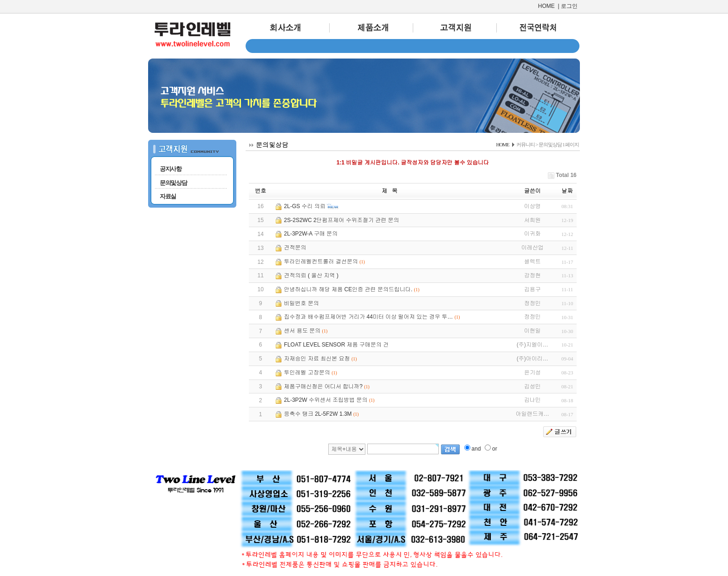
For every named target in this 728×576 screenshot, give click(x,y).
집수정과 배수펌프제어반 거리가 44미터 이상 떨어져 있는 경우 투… (369, 317)
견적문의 (295, 248)
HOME (546, 6)
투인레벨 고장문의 (307, 373)
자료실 (168, 196)
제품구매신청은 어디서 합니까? (323, 386)
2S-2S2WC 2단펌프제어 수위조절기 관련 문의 (342, 220)
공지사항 (171, 169)
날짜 (567, 191)
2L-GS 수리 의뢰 (305, 206)
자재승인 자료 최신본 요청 (317, 359)
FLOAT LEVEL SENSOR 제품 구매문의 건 (337, 345)
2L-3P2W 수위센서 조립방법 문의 (326, 400)
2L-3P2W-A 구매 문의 (311, 234)
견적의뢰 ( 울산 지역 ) (311, 275)
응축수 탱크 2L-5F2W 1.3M (318, 414)
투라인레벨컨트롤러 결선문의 (321, 262)
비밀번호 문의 (302, 303)
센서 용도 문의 (302, 331)
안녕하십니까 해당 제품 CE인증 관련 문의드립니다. (348, 289)
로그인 (569, 6)
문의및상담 (173, 183)
